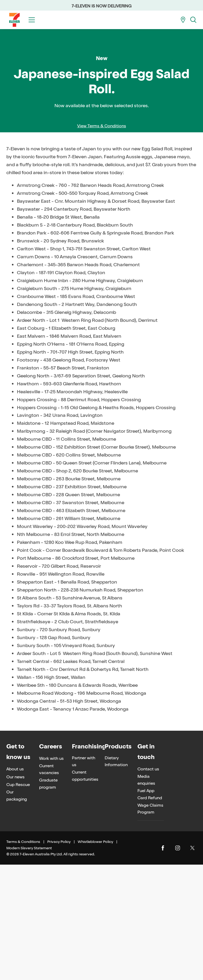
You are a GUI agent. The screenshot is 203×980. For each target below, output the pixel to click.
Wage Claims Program (150, 924)
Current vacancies (49, 885)
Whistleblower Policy (95, 957)
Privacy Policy (59, 957)
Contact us (148, 884)
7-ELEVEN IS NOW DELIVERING (102, 6)
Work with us (51, 874)
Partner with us (84, 877)
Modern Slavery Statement (29, 963)
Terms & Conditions (23, 957)
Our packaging (17, 911)
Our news (15, 892)
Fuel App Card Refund (150, 910)
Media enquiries (146, 895)
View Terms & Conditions (102, 241)
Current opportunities (85, 891)
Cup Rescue (18, 900)
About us (15, 884)
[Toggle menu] (32, 20)
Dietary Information (116, 877)
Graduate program (48, 899)
